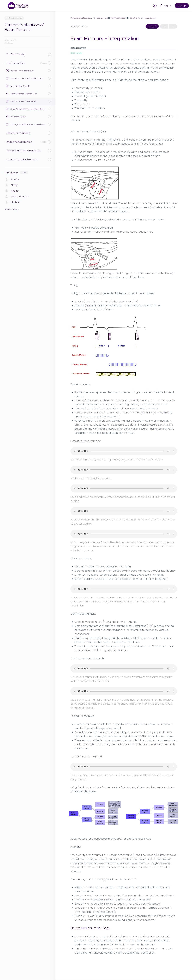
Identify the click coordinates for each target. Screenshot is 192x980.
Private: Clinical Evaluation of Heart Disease (89, 18)
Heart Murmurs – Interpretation (142, 18)
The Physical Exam (118, 18)
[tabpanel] (124, 506)
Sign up (182, 6)
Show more (12, 209)
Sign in (168, 6)
